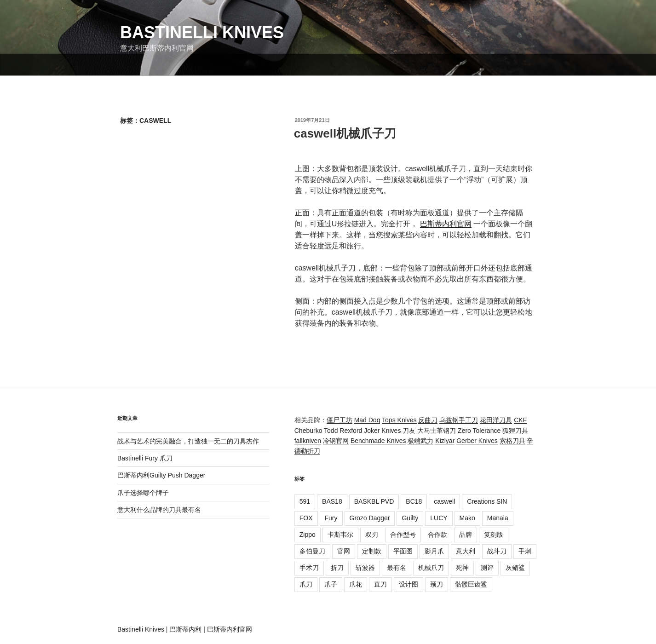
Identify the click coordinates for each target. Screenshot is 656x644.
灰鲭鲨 (515, 568)
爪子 (331, 584)
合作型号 (403, 535)
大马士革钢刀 (437, 431)
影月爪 (434, 551)
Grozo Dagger (370, 518)
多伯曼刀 (312, 551)
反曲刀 (428, 420)
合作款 (437, 535)
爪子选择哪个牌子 (143, 493)
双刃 (372, 535)
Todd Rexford (343, 431)
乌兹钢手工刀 (459, 420)
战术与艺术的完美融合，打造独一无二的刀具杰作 (188, 441)
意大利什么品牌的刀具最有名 (159, 510)
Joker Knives (382, 431)
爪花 (356, 584)
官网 (344, 551)
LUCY (439, 518)
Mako (467, 518)
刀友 (409, 431)
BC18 (414, 501)
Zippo (308, 535)
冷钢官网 (336, 441)
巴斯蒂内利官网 (446, 224)
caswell (444, 501)
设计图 (409, 584)
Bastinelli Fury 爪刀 (145, 458)
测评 (487, 568)
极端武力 (420, 441)
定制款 (372, 551)
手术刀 (309, 568)
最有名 (397, 568)
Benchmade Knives (378, 441)
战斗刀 (497, 551)
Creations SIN (487, 501)
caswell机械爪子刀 (345, 133)
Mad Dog (367, 420)
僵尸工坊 (340, 420)
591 (305, 501)
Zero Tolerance (479, 431)
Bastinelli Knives (202, 32)
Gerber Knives (477, 441)
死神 (462, 568)
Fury (331, 518)
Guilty (410, 518)
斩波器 (365, 568)
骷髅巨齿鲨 (471, 584)
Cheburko (308, 431)
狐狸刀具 (515, 431)
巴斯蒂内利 (185, 629)
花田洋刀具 (496, 420)
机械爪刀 (431, 568)
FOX (306, 518)
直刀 (380, 584)
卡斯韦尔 (340, 535)
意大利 (466, 551)
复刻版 (494, 535)
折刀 (337, 568)
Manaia (498, 518)
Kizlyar (445, 441)
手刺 (525, 551)
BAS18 (332, 501)
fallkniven (308, 441)
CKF (520, 420)
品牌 (466, 535)
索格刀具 (512, 441)
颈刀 (437, 584)
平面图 (403, 551)
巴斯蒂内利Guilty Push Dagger (161, 475)
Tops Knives (399, 420)
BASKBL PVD (374, 501)
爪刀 (306, 584)
